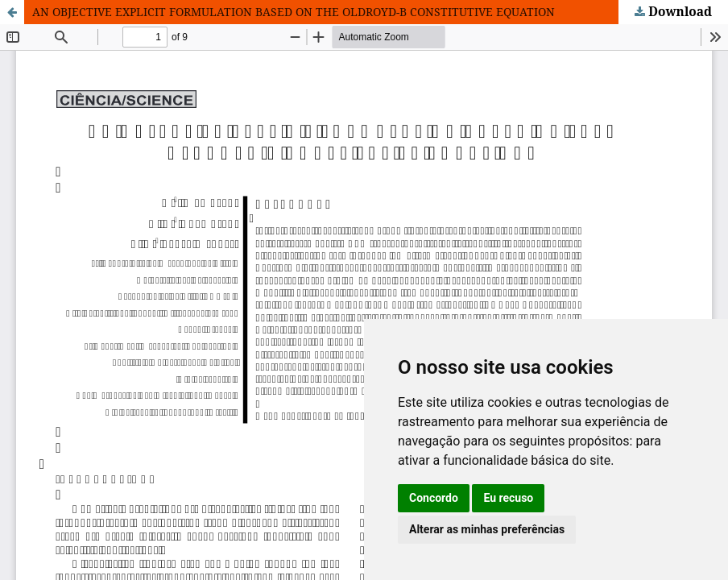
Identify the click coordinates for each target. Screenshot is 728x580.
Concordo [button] (434, 498)
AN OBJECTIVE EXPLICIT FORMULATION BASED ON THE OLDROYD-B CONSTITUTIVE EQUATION (294, 12)
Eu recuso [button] (508, 498)
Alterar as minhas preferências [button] (487, 529)
